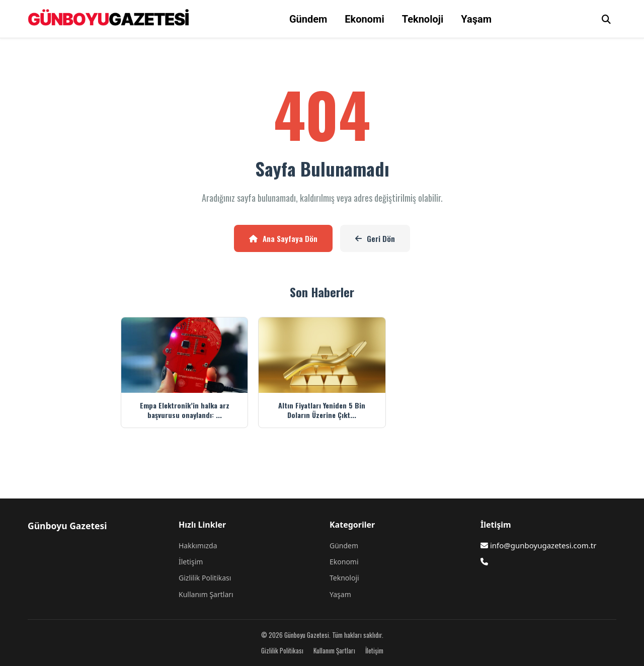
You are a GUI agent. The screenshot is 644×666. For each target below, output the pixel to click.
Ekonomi (364, 19)
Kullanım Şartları (206, 594)
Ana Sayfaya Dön (283, 238)
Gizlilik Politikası (205, 578)
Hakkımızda (198, 546)
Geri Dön (375, 238)
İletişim (191, 562)
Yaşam (476, 19)
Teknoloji (423, 19)
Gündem (308, 19)
